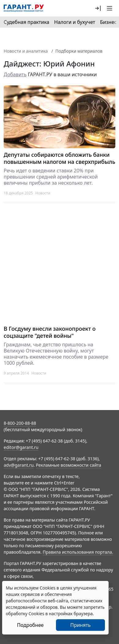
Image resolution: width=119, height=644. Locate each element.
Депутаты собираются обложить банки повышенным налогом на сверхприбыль (60, 158)
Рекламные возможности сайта (69, 465)
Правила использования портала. (78, 552)
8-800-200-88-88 (20, 423)
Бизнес (108, 22)
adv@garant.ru (19, 465)
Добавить (15, 74)
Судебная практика (26, 22)
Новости (43, 193)
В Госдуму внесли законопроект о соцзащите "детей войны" (50, 332)
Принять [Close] (81, 625)
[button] (98, 8)
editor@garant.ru (21, 447)
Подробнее (30, 625)
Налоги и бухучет (75, 22)
